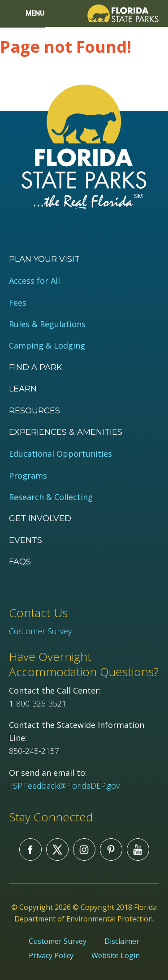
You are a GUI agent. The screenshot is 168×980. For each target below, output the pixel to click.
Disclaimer (122, 941)
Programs (28, 476)
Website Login (116, 955)
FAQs (20, 562)
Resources (34, 411)
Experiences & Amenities (66, 432)
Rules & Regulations (47, 324)
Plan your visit (44, 259)
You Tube (138, 850)
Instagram (84, 850)
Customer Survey (40, 631)
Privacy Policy (51, 955)
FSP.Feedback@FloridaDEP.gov (64, 786)
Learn (23, 389)
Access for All (34, 281)
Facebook (30, 850)
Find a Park (36, 367)
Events (26, 540)
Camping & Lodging (47, 346)
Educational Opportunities (60, 454)
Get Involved (40, 518)
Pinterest (111, 850)
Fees (18, 303)
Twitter (57, 850)
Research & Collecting (51, 497)
